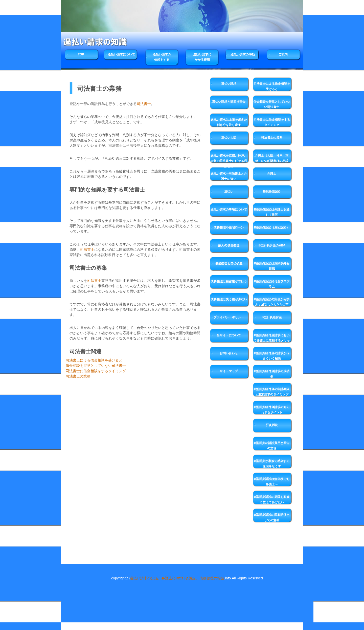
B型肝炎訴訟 (272, 192)
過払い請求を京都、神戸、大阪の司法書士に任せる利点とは (229, 160)
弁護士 (272, 174)
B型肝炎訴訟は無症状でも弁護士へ (272, 482)
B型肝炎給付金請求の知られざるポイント (272, 410)
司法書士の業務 (78, 376)
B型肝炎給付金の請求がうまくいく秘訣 (272, 356)
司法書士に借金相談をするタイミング (96, 371)
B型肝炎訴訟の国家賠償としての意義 (272, 518)
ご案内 (283, 54)
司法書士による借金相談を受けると (94, 360)
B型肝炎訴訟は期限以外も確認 (272, 266)
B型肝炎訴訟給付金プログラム (272, 284)
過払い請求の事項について (229, 209)
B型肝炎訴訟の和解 (272, 245)
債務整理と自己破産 (229, 263)
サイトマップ (229, 371)
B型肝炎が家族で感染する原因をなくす (272, 464)
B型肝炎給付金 (272, 317)
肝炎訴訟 (272, 425)
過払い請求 (229, 84)
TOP (81, 54)
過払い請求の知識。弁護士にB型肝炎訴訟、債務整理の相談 (177, 578)
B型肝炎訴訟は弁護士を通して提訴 (272, 212)
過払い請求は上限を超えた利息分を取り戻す (229, 122)
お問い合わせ (229, 353)
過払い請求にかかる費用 (202, 57)
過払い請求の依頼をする (162, 57)
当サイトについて (229, 335)
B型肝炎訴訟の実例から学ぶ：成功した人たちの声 (272, 302)
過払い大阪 (229, 138)
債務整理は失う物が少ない (229, 299)
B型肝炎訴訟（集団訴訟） (272, 227)
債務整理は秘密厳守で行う (229, 281)
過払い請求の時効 (243, 54)
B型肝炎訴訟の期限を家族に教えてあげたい (272, 500)
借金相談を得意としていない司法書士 (96, 366)
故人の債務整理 (229, 245)
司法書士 (144, 104)
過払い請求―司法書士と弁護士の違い (229, 176)
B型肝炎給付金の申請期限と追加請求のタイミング (272, 392)
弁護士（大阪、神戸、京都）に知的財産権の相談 (272, 158)
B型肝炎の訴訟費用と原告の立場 (272, 446)
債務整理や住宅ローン (229, 227)
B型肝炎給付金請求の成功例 (272, 374)
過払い (229, 192)
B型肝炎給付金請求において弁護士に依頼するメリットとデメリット (272, 340)
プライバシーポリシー (229, 317)
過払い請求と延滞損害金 (229, 102)
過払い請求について (121, 54)
